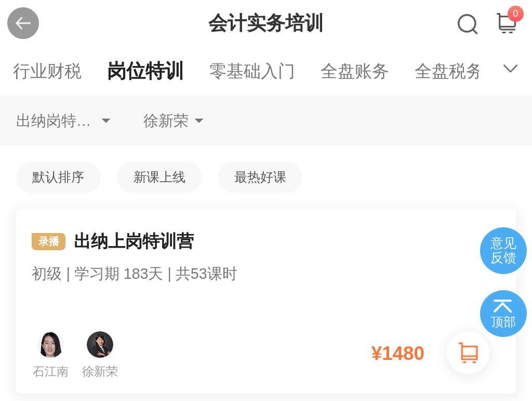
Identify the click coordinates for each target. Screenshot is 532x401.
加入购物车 (468, 353)
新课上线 (159, 177)
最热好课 (260, 177)
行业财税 (47, 71)
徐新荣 (166, 121)
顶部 (503, 322)
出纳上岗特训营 (266, 268)
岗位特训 (145, 71)
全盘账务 (355, 71)
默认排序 (58, 177)
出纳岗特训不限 (63, 121)
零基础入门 (252, 71)
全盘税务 (449, 71)
